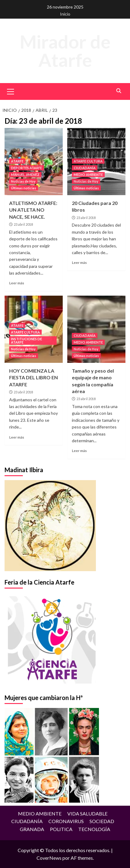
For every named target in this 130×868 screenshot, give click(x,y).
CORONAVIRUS (66, 821)
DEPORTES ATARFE (26, 168)
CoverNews (49, 858)
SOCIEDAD (102, 821)
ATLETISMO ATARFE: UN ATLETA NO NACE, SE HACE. (33, 210)
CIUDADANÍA (85, 168)
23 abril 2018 (23, 224)
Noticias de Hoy (23, 181)
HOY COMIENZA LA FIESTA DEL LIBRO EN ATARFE (33, 377)
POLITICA (61, 829)
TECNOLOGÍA (94, 829)
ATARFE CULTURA (88, 161)
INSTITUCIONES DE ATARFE (26, 341)
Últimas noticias (24, 188)
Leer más (17, 283)
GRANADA (32, 829)
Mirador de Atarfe (65, 51)
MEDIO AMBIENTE (88, 175)
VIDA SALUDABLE (87, 813)
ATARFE (17, 161)
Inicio (65, 14)
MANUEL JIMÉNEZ (25, 175)
